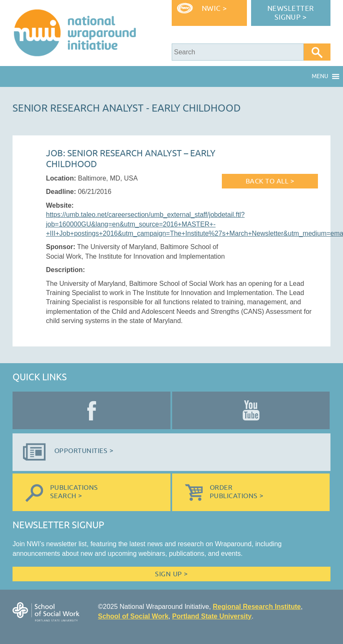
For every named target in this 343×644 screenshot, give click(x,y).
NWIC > (215, 9)
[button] (320, 76)
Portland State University (212, 616)
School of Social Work (133, 616)
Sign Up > (171, 574)
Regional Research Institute (257, 607)
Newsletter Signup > (291, 13)
